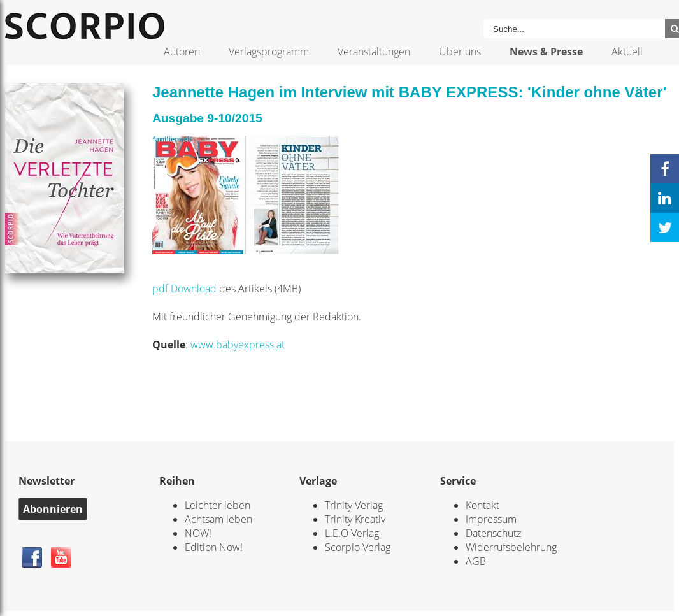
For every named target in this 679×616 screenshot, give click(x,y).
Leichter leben (218, 505)
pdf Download (184, 289)
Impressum (491, 519)
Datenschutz (493, 533)
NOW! (198, 533)
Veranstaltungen (374, 52)
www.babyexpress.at (238, 345)
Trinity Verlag (354, 505)
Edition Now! (214, 547)
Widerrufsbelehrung (511, 547)
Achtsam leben (218, 519)
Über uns (460, 52)
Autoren (182, 52)
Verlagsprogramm (269, 52)
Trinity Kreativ (355, 519)
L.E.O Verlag (352, 533)
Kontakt (482, 505)
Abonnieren (53, 509)
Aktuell (627, 52)
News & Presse (546, 52)
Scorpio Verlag (358, 547)
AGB (476, 561)
